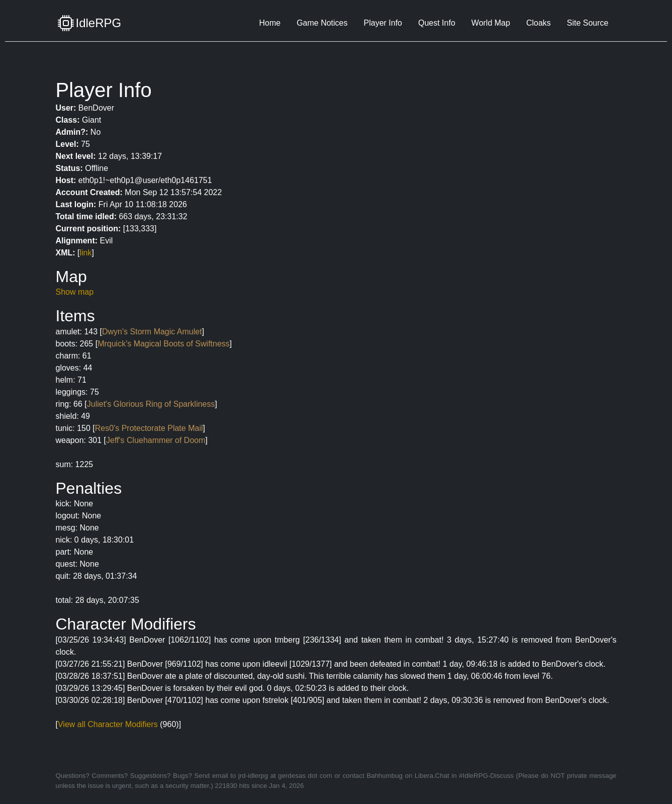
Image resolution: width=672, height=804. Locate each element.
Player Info (383, 23)
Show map (75, 292)
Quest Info (437, 23)
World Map (491, 23)
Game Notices (322, 23)
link (86, 253)
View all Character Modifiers (108, 724)
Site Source (588, 23)
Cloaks (539, 23)
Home (270, 23)
